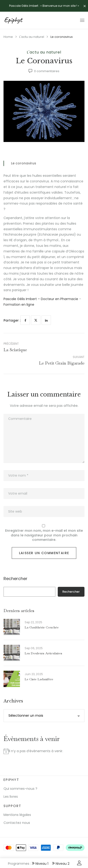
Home (8, 37)
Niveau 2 (61, 864)
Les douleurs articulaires (43, 653)
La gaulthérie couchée (42, 627)
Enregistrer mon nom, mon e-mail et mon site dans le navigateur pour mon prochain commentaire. (44, 535)
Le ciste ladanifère (39, 679)
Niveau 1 (40, 864)
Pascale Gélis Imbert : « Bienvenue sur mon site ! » (44, 6)
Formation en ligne (19, 305)
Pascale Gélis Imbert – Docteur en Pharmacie (41, 299)
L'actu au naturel (32, 37)
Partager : (12, 320)
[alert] (44, 751)
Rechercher (15, 579)
